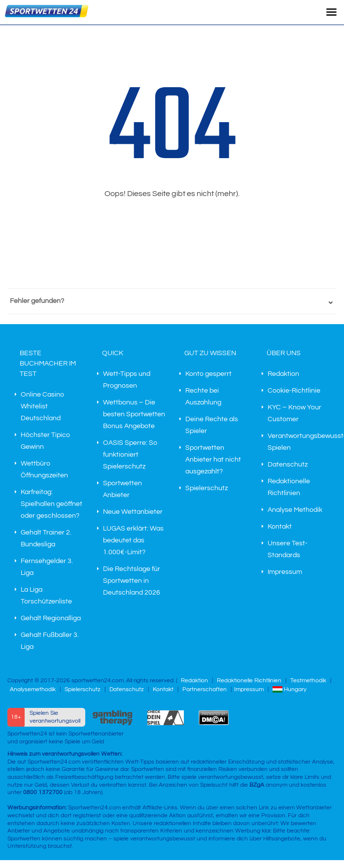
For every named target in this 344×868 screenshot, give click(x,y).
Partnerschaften (205, 689)
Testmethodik (308, 681)
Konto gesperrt (208, 374)
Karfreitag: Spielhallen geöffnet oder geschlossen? (52, 504)
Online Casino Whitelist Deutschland (42, 406)
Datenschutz (288, 465)
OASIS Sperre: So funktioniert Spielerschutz (130, 455)
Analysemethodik (33, 689)
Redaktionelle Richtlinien (249, 681)
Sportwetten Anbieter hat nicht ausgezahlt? (213, 460)
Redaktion (283, 374)
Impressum (285, 572)
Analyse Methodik (295, 510)
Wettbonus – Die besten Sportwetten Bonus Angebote (134, 414)
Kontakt (280, 527)
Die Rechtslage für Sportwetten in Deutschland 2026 (132, 581)
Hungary (290, 689)
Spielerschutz (206, 488)
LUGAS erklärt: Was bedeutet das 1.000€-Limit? (133, 540)
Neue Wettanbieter (133, 512)
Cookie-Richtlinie (294, 391)
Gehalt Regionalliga (51, 618)
